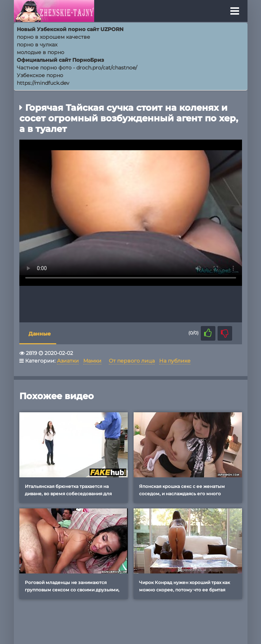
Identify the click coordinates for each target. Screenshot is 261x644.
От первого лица (132, 361)
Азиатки (68, 361)
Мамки (92, 361)
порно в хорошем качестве (53, 37)
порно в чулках (37, 45)
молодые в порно (41, 52)
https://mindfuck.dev (43, 83)
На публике (175, 361)
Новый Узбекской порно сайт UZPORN (70, 29)
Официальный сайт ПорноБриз (60, 60)
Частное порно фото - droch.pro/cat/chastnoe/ (77, 68)
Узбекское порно (40, 75)
